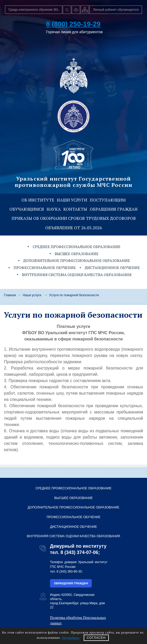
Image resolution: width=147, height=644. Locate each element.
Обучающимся (27, 209)
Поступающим (108, 200)
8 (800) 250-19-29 (73, 24)
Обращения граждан (114, 209)
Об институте (38, 200)
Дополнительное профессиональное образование (77, 261)
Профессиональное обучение (45, 268)
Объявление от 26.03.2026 (74, 228)
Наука (54, 209)
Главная (10, 295)
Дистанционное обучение (112, 268)
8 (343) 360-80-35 (69, 572)
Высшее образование (77, 254)
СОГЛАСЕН (96, 638)
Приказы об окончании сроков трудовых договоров (74, 218)
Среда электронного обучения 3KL (34, 10)
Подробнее (70, 638)
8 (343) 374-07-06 (79, 552)
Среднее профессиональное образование (77, 247)
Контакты (75, 209)
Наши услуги (72, 200)
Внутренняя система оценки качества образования (77, 275)
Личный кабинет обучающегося (116, 10)
